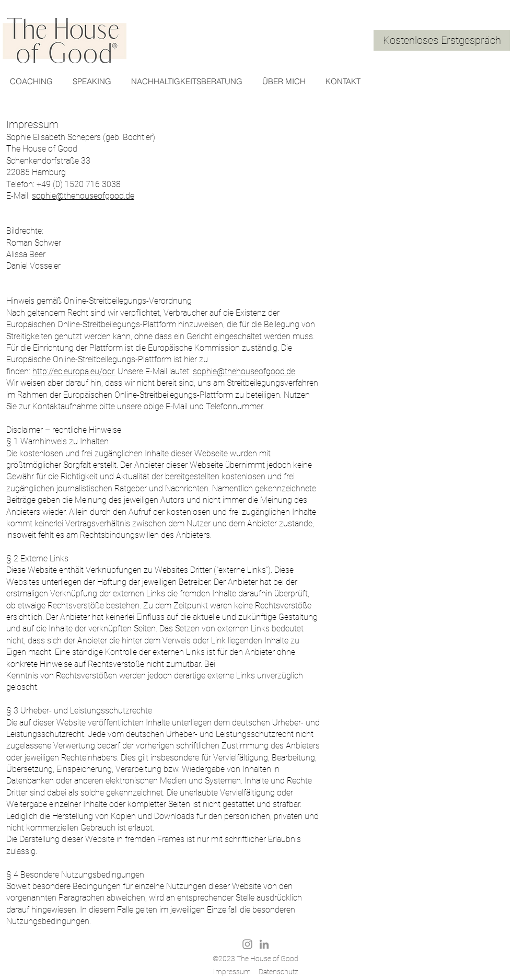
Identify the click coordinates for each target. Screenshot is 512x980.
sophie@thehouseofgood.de (83, 196)
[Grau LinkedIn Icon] (264, 944)
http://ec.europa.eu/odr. (74, 371)
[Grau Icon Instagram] (247, 944)
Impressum (232, 972)
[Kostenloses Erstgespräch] (442, 40)
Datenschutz (278, 972)
